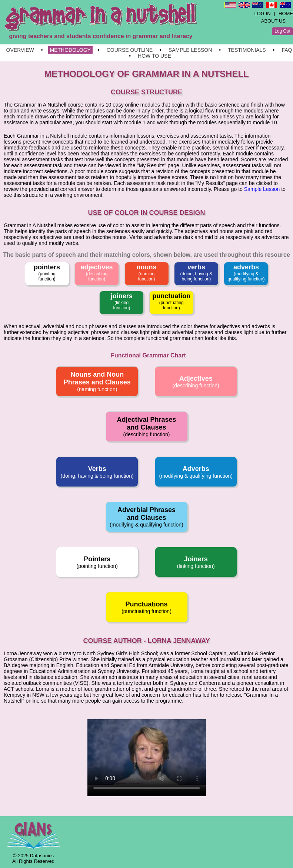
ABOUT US (273, 21)
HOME (286, 14)
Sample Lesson (262, 189)
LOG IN (263, 14)
